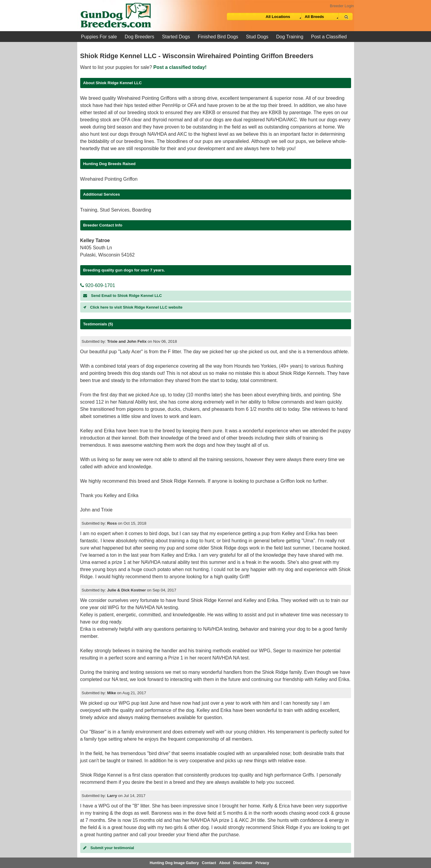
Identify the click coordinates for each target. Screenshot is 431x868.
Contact (209, 863)
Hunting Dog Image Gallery (174, 863)
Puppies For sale (99, 37)
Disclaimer (243, 863)
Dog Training (290, 37)
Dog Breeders (140, 37)
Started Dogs (176, 37)
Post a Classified (329, 37)
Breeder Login (342, 6)
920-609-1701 (98, 285)
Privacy (262, 863)
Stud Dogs (257, 37)
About (225, 863)
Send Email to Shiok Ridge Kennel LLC (123, 296)
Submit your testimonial (109, 848)
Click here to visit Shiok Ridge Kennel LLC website (133, 307)
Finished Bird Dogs (218, 37)
